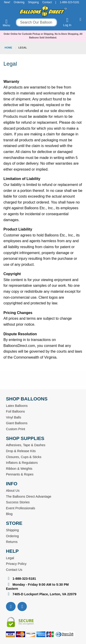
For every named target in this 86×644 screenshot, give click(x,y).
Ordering (19, 2)
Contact (47, 2)
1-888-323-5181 (70, 2)
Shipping (33, 2)
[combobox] (36, 22)
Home (9, 48)
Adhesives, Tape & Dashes (26, 445)
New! (7, 2)
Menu (6, 23)
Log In (67, 22)
